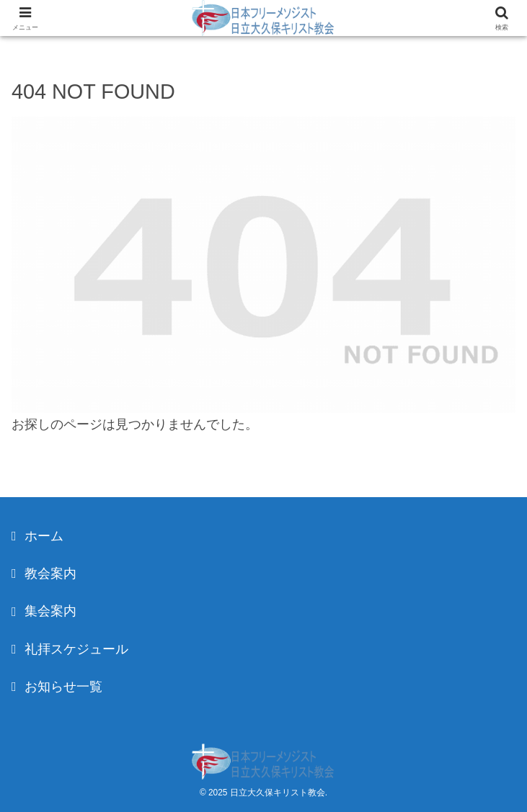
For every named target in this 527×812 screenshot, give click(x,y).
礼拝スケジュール (76, 649)
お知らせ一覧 (63, 687)
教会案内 (50, 574)
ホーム (44, 536)
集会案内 (50, 611)
